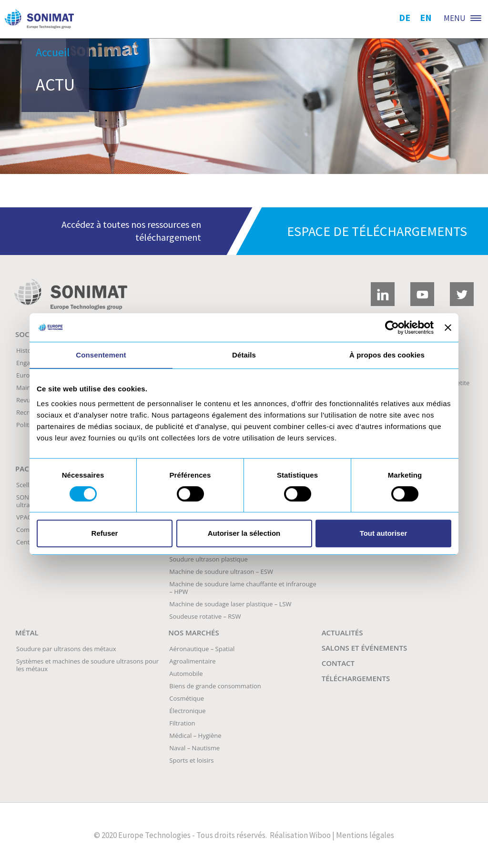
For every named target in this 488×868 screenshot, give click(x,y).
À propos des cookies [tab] (387, 355)
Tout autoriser (384, 533)
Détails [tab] (244, 355)
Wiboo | (322, 835)
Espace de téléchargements (377, 231)
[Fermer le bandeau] (448, 327)
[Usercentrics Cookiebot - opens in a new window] (392, 327)
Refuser (105, 533)
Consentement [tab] (101, 355)
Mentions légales (365, 835)
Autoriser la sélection (244, 533)
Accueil (53, 52)
